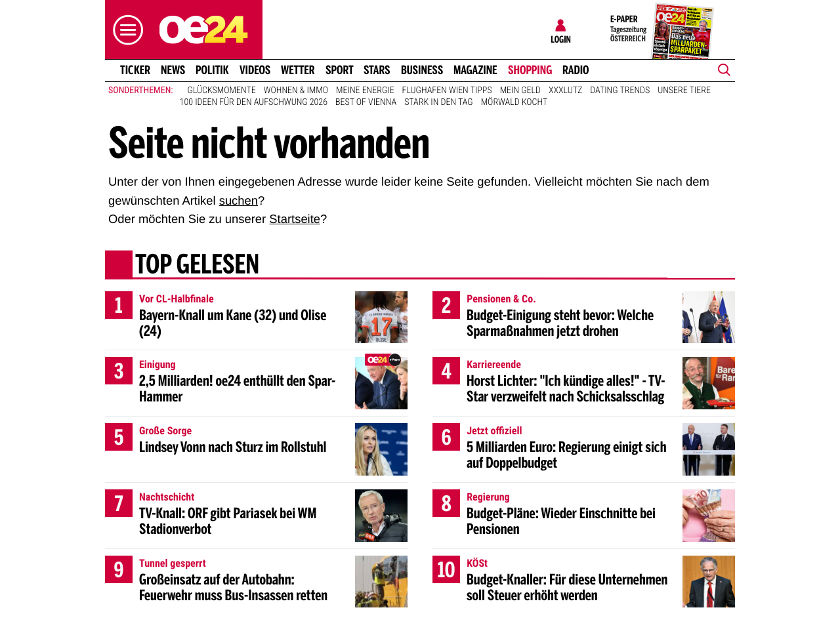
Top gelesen (197, 266)
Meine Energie (365, 91)
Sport (340, 70)
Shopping (530, 70)
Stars (377, 70)
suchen (239, 200)
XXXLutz (565, 91)
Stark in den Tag (439, 102)
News (173, 70)
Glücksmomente (222, 91)
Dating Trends (620, 91)
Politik (212, 70)
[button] (125, 30)
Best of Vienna (366, 102)
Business (422, 70)
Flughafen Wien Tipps (447, 91)
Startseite (295, 219)
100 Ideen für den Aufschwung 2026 (254, 102)
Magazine (475, 70)
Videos (255, 70)
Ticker (135, 70)
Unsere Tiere (684, 91)
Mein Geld (520, 91)
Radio (576, 70)
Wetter (298, 70)
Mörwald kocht (514, 102)
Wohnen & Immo (296, 91)
